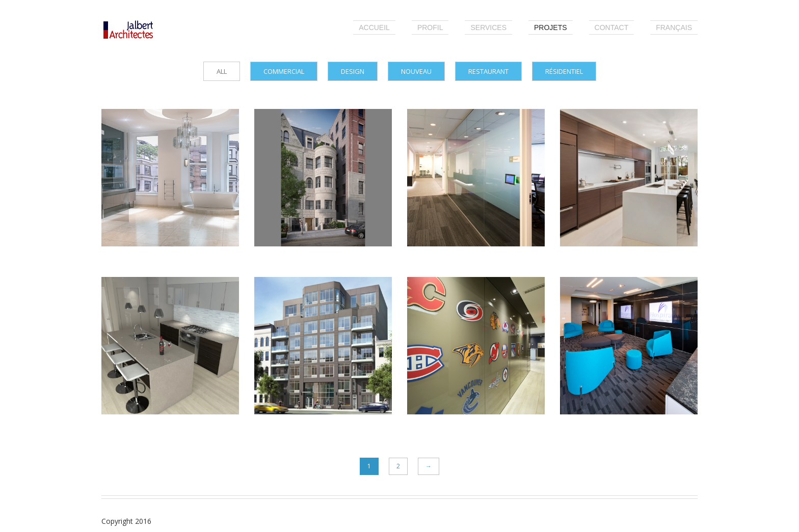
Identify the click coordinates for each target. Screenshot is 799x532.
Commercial (284, 71)
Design (353, 71)
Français (674, 27)
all (222, 71)
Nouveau (416, 71)
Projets (551, 27)
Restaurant (488, 71)
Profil (430, 27)
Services (488, 27)
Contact (612, 27)
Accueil (374, 27)
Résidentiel (564, 71)
